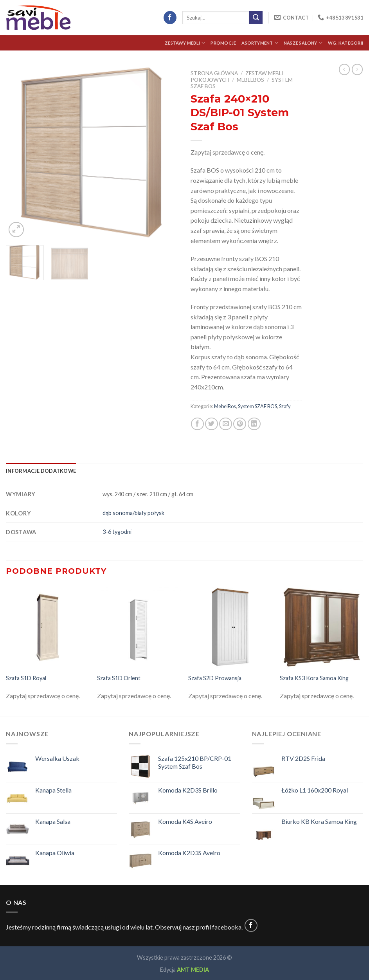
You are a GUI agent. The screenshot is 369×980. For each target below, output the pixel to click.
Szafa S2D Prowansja (215, 678)
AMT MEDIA (193, 970)
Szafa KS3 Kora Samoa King (314, 678)
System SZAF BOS (257, 406)
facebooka (227, 927)
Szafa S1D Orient (119, 678)
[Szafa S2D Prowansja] (230, 627)
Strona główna (214, 73)
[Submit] (256, 18)
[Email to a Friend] (226, 424)
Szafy (285, 406)
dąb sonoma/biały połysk (133, 513)
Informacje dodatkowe (41, 471)
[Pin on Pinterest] (240, 424)
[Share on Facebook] (197, 424)
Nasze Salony (303, 43)
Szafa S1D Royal (26, 678)
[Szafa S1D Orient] (139, 627)
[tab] (41, 471)
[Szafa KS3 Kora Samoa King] (322, 627)
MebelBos (250, 80)
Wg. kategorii (346, 43)
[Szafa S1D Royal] (48, 627)
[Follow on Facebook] (170, 18)
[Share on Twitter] (211, 424)
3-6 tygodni (117, 532)
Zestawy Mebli (185, 43)
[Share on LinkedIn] (254, 424)
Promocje (223, 43)
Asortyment (260, 43)
